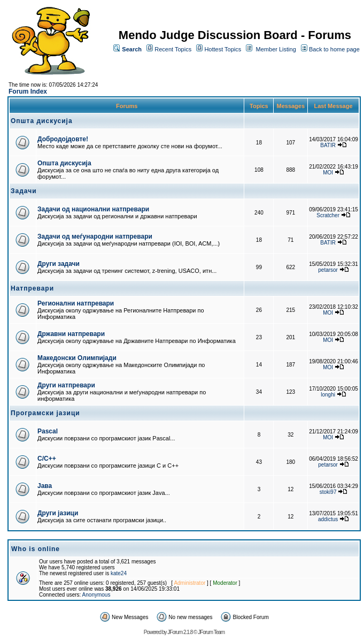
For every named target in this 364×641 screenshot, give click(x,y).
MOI (328, 173)
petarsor (328, 270)
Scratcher (328, 215)
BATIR (328, 145)
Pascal (48, 431)
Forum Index (28, 91)
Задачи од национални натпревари (93, 209)
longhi (328, 395)
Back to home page (334, 49)
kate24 (119, 573)
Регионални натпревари (76, 303)
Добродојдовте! (63, 139)
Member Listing (276, 49)
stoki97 (328, 492)
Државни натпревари (71, 334)
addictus (328, 519)
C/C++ (47, 459)
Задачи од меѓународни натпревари (95, 236)
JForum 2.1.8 (180, 632)
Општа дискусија (64, 163)
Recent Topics (173, 49)
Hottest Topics (223, 49)
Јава (45, 486)
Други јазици (58, 513)
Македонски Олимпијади (77, 358)
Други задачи (59, 264)
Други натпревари (66, 385)
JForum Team (211, 632)
